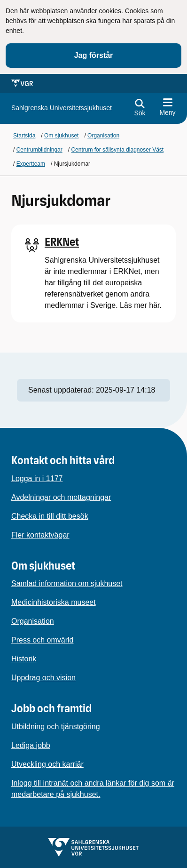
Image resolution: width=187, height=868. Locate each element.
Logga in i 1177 (37, 478)
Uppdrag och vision (43, 678)
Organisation (33, 621)
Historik (24, 659)
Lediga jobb (31, 745)
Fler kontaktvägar (40, 535)
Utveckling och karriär (47, 764)
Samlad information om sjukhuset (67, 583)
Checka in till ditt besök (50, 516)
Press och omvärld (43, 640)
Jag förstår (94, 55)
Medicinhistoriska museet (54, 602)
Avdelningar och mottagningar (61, 497)
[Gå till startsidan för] (62, 108)
